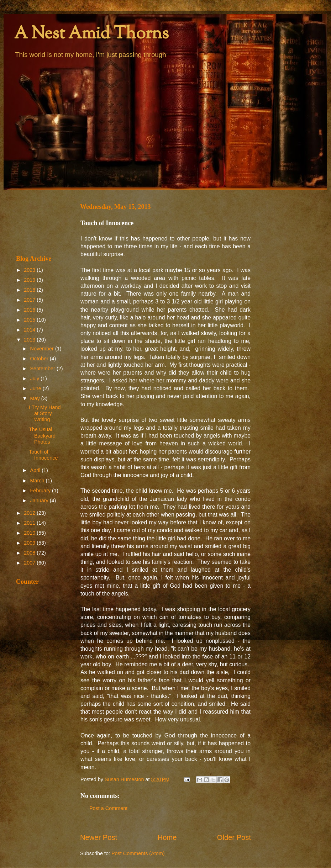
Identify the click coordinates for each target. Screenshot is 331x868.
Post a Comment (108, 808)
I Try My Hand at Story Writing (45, 414)
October (40, 359)
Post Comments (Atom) (138, 853)
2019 (30, 280)
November (43, 349)
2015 (30, 320)
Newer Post (99, 837)
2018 (30, 290)
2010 (30, 533)
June (36, 388)
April (36, 470)
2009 (30, 543)
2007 (30, 563)
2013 (30, 340)
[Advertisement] (40, 222)
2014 (30, 330)
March (38, 481)
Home (167, 837)
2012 (30, 513)
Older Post (234, 837)
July (36, 379)
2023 (30, 270)
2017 (30, 300)
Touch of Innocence (43, 455)
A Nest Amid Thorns (91, 34)
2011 (30, 523)
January (40, 501)
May (36, 398)
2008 (30, 553)
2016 (30, 310)
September (43, 369)
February (41, 491)
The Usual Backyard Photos (42, 436)
